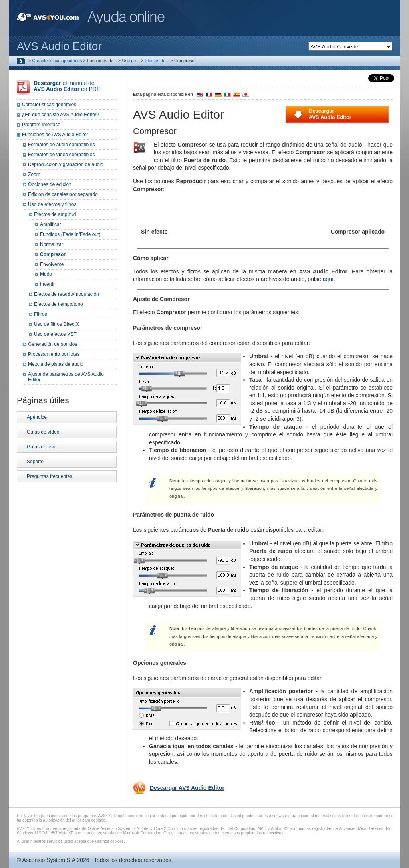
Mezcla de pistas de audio (56, 364)
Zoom (34, 174)
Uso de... (131, 61)
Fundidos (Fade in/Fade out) (70, 234)
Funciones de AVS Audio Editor (55, 135)
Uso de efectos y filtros (52, 204)
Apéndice (37, 417)
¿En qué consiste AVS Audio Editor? (61, 115)
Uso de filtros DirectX (57, 324)
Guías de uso (41, 447)
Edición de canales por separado (63, 194)
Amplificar (51, 224)
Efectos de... (157, 61)
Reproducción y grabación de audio (66, 164)
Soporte (35, 462)
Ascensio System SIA (49, 860)
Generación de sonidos (53, 344)
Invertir (47, 284)
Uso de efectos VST (55, 334)
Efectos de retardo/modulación (67, 294)
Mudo (46, 274)
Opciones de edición (50, 184)
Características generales (57, 61)
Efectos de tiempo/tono (59, 304)
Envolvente (52, 264)
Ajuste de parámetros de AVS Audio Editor (66, 377)
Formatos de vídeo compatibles (61, 155)
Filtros (41, 314)
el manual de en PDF (67, 86)
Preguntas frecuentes (50, 476)
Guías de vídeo (43, 432)
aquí (328, 279)
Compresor (53, 254)
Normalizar (52, 244)
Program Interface (41, 125)
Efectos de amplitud (55, 214)
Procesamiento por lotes (54, 354)
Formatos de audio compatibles (61, 145)
